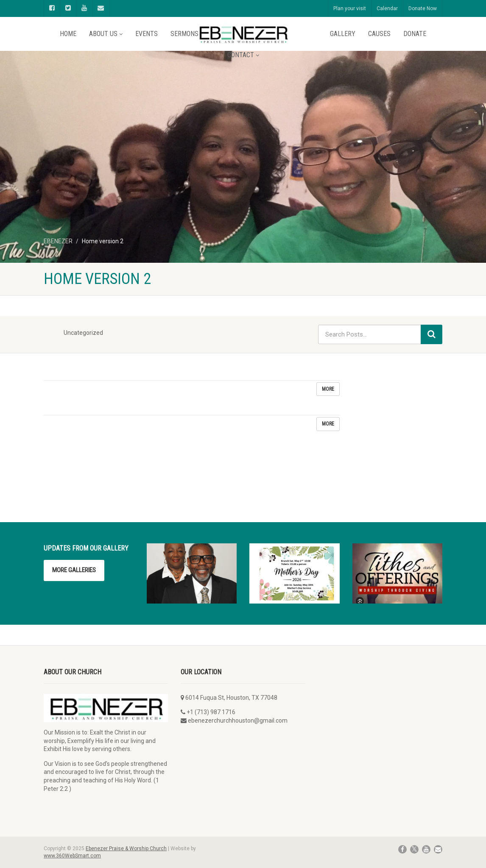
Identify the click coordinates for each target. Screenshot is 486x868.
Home (68, 34)
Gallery (343, 34)
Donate (415, 34)
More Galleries (74, 570)
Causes (379, 34)
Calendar (387, 8)
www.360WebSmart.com (72, 856)
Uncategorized (83, 333)
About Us (106, 34)
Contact (243, 55)
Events (147, 34)
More (328, 389)
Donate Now (423, 8)
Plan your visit (350, 8)
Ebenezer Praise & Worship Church (126, 849)
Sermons (184, 34)
